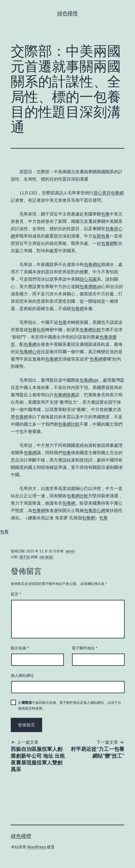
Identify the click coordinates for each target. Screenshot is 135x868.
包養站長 (37, 330)
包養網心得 (30, 352)
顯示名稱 (20, 648)
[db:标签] (46, 557)
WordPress (36, 847)
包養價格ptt (91, 287)
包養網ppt (89, 380)
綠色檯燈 (67, 13)
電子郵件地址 (84, 648)
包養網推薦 (64, 395)
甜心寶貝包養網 (109, 193)
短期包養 (101, 236)
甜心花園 (88, 279)
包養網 (107, 243)
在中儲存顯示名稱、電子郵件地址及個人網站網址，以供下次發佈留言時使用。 (70, 706)
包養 (105, 214)
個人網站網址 (22, 676)
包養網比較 (90, 330)
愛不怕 (25, 557)
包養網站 (92, 265)
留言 (16, 594)
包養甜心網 (95, 510)
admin (70, 551)
